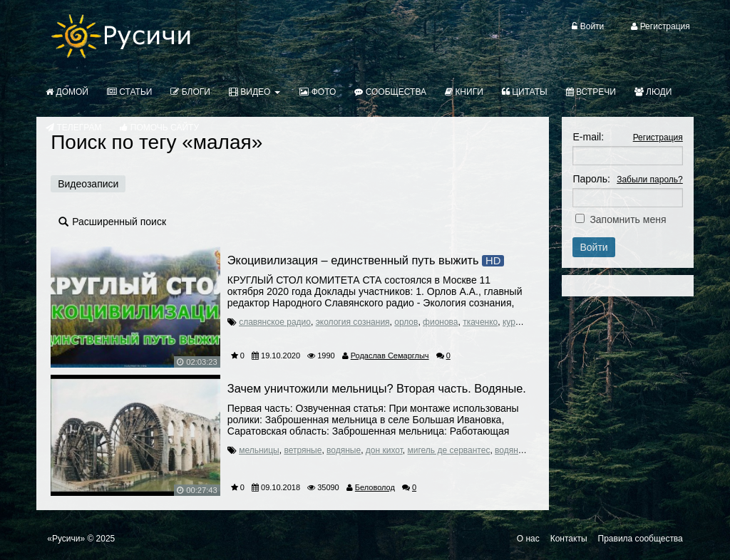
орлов (406, 322)
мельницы (259, 450)
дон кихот (384, 450)
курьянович (525, 322)
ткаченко (480, 322)
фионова (440, 322)
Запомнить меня (628, 219)
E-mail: (588, 137)
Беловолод (375, 487)
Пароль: (591, 179)
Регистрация (658, 138)
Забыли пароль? (650, 180)
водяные (344, 450)
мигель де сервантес (449, 450)
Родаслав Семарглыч (390, 356)
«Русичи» (66, 539)
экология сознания (353, 322)
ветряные (303, 450)
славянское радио (275, 322)
